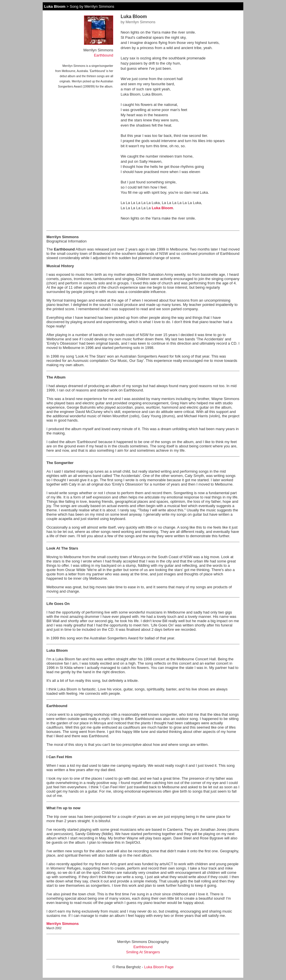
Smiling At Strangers (143, 952)
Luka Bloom (55, 6)
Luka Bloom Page (159, 967)
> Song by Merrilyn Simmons (90, 6)
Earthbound (104, 55)
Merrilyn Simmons (63, 924)
